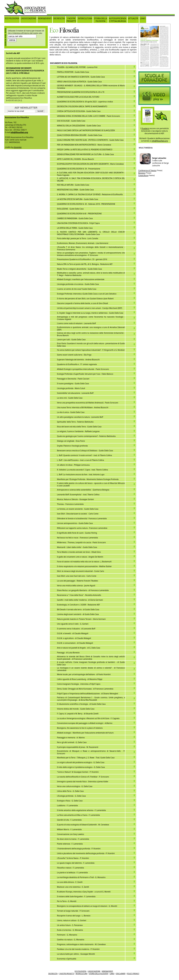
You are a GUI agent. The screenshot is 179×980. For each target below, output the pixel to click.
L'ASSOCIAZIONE (29, 18)
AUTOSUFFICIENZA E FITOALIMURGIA (118, 20)
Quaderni (145, 128)
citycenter (18, 147)
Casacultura (143, 175)
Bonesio (142, 173)
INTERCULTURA (85, 18)
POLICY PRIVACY (133, 974)
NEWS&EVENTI (45, 18)
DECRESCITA (59, 18)
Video (154, 78)
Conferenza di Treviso (147, 170)
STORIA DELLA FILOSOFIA (101, 20)
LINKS (143, 18)
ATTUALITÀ (133, 18)
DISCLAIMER (121, 974)
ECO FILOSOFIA (12, 18)
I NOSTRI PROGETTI (71, 20)
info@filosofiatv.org (19, 132)
